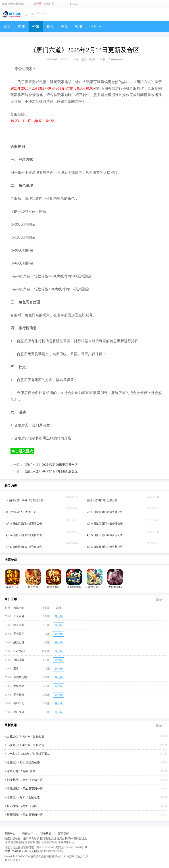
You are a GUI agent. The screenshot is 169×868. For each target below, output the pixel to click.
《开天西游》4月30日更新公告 (23, 815)
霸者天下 (19, 634)
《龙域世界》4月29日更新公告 (23, 780)
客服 (79, 27)
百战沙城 (19, 660)
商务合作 (28, 833)
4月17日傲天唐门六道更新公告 (105, 547)
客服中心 (10, 833)
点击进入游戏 (22, 451)
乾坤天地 (19, 703)
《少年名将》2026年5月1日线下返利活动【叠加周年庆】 (28, 754)
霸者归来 (19, 695)
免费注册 (49, 4)
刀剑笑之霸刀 (21, 677)
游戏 (21, 27)
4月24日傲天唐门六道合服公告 (105, 535)
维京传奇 (19, 625)
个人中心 (96, 27)
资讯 (36, 27)
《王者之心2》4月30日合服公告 (24, 736)
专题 (64, 27)
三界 (16, 669)
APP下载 (72, 4)
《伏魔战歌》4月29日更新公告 (23, 789)
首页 (7, 27)
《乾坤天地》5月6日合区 (20, 771)
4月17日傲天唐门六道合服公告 (24, 547)
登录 (39, 4)
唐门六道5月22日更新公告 (21, 512)
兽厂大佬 (19, 712)
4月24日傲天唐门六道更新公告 (24, 535)
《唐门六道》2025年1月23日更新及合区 (50, 471)
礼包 (50, 27)
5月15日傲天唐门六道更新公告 (105, 512)
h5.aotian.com (115, 59)
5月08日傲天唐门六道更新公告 (24, 524)
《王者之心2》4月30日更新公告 (24, 745)
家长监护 (64, 833)
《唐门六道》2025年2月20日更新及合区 (50, 465)
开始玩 (59, 616)
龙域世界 (19, 686)
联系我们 (46, 833)
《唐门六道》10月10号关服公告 (25, 500)
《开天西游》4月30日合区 (20, 806)
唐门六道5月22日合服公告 (102, 500)
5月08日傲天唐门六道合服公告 (105, 524)
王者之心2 (19, 651)
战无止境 (19, 642)
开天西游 (19, 616)
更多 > (160, 599)
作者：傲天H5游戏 (84, 59)
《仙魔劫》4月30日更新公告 (22, 762)
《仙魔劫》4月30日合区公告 (22, 797)
